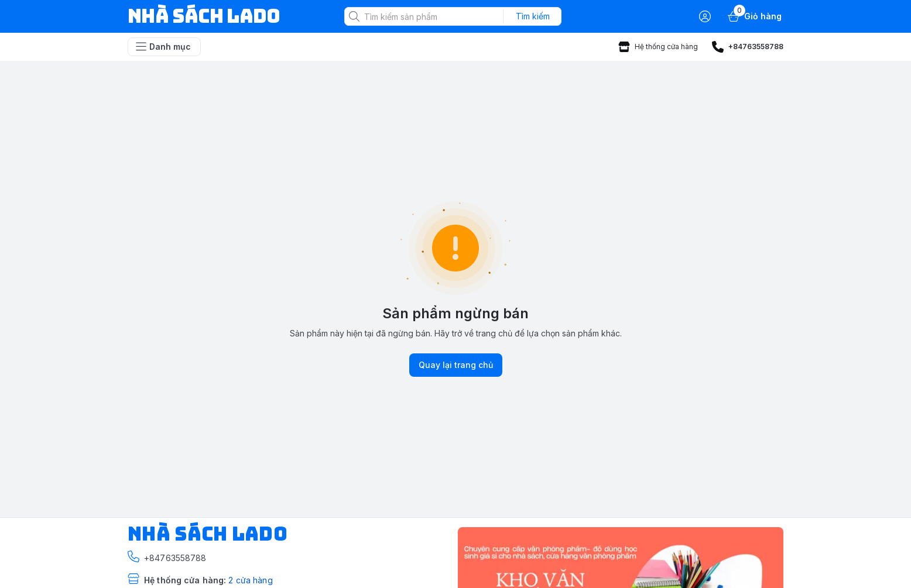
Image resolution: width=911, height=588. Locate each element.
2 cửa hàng (250, 580)
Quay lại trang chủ (456, 365)
